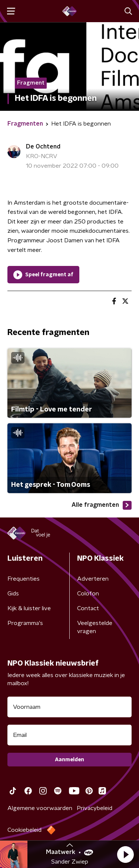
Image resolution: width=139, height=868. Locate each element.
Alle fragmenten (102, 505)
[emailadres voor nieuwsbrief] (69, 735)
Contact (88, 608)
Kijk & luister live (29, 608)
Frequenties (24, 579)
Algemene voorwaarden (40, 808)
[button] (125, 854)
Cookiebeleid (24, 830)
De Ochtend (43, 147)
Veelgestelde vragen (95, 627)
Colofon (88, 594)
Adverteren (93, 579)
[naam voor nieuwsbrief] (69, 707)
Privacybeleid (95, 808)
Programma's (25, 623)
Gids (13, 594)
